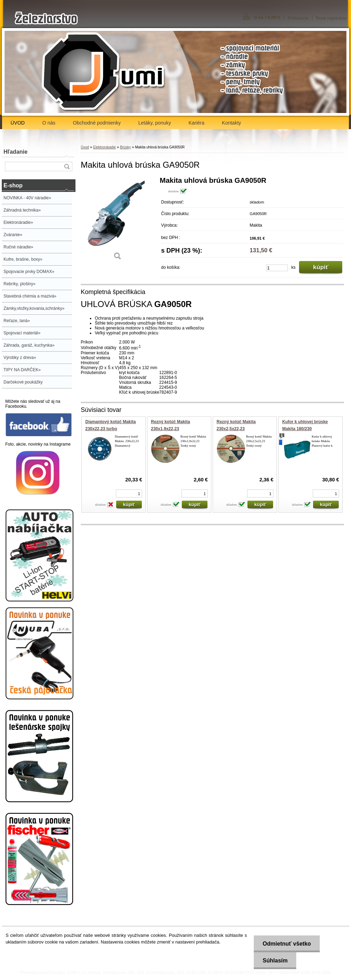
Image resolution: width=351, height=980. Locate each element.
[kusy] (277, 268)
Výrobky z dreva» (20, 358)
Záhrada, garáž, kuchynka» (29, 345)
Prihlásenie (298, 18)
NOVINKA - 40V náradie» (27, 198)
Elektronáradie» (18, 222)
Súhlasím (275, 961)
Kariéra (196, 123)
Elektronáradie (104, 147)
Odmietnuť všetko (287, 944)
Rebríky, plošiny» (19, 284)
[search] (67, 166)
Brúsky (125, 147)
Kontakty (231, 123)
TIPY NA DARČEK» (22, 370)
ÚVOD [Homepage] (18, 123)
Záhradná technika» (22, 210)
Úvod (85, 147)
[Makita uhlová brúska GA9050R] (118, 221)
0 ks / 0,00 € (267, 17)
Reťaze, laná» (17, 321)
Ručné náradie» (18, 247)
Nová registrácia (331, 18)
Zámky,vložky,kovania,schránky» (34, 308)
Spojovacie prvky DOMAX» (29, 272)
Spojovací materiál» (22, 333)
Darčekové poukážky (23, 382)
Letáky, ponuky (155, 123)
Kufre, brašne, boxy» (23, 259)
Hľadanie (15, 152)
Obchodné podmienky (97, 123)
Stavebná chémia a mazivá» (30, 296)
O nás (49, 123)
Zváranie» (13, 235)
